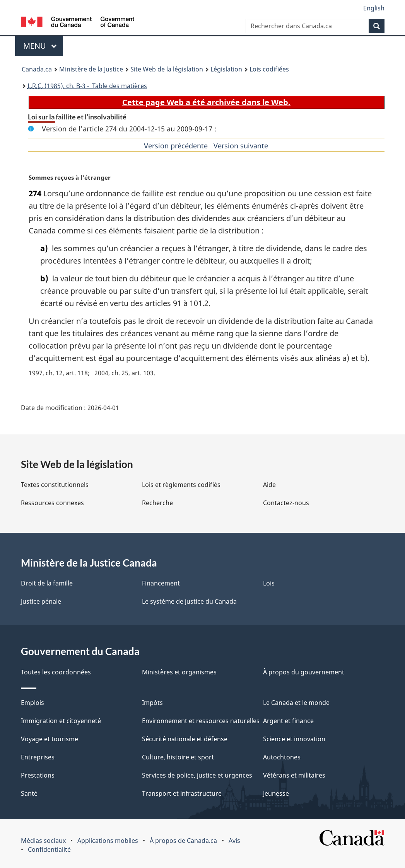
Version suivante (241, 146)
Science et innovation (294, 739)
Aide (269, 485)
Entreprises (38, 757)
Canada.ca (37, 69)
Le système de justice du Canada (189, 601)
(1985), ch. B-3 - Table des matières (87, 86)
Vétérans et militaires (294, 775)
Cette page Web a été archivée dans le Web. (206, 102)
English (374, 8)
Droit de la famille (47, 583)
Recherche (157, 503)
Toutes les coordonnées (56, 672)
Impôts (152, 703)
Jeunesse (276, 793)
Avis (234, 841)
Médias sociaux (43, 841)
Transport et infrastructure (182, 793)
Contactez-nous (286, 503)
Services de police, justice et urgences (197, 775)
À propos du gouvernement (304, 672)
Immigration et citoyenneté (61, 721)
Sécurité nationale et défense (185, 739)
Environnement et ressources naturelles (201, 721)
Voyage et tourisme (50, 739)
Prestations (38, 775)
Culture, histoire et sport (178, 757)
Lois (269, 583)
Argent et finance (288, 721)
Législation (226, 69)
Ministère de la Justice (91, 69)
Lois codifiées (269, 69)
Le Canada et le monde (296, 703)
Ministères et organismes (179, 672)
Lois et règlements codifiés (181, 485)
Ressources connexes (52, 503)
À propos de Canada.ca (183, 841)
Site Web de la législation (167, 69)
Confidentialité (49, 849)
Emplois (32, 703)
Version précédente (176, 146)
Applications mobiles (108, 841)
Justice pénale (41, 601)
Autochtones (282, 757)
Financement (161, 583)
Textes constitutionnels (55, 485)
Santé (29, 793)
